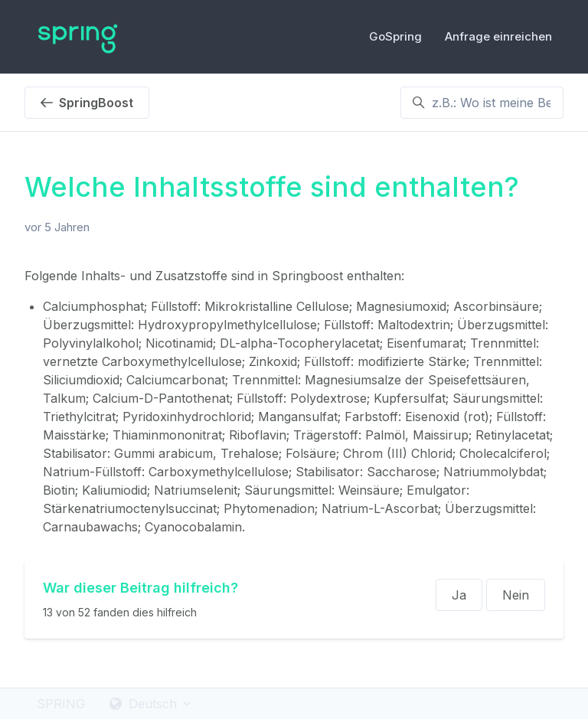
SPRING (61, 704)
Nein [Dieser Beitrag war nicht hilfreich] (516, 595)
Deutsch (151, 704)
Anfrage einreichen (498, 36)
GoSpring (395, 36)
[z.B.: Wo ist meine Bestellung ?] (482, 103)
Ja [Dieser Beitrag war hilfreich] (459, 595)
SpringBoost (87, 103)
